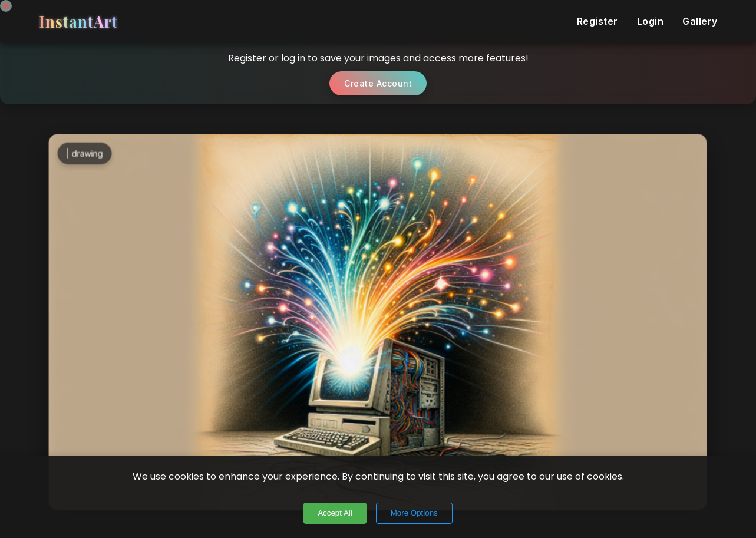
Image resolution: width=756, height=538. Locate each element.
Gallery (700, 21)
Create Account (378, 83)
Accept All (335, 513)
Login (651, 21)
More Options (414, 513)
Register (597, 21)
